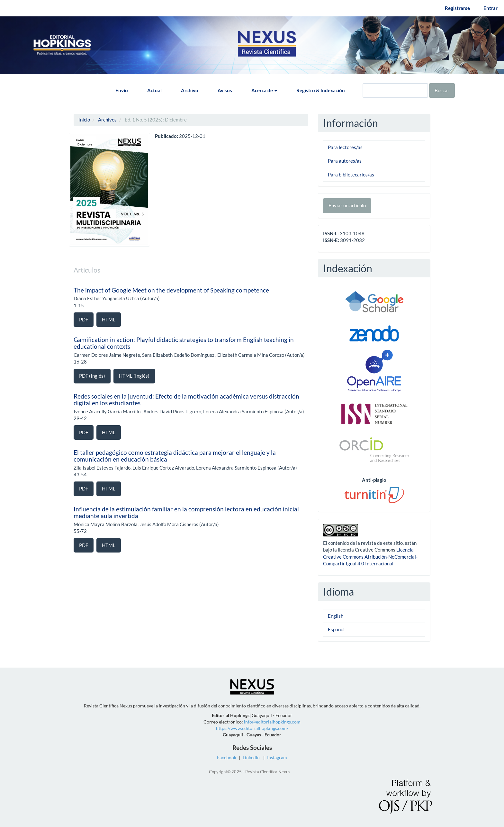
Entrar (491, 8)
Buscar (442, 90)
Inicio (84, 120)
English (336, 616)
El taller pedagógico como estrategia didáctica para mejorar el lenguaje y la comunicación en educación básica (175, 456)
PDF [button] (84, 319)
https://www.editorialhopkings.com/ (252, 728)
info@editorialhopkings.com (272, 722)
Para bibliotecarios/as (351, 175)
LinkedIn (251, 757)
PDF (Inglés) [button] (92, 376)
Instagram (277, 757)
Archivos (107, 120)
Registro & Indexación (321, 90)
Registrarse (457, 8)
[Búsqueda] (395, 90)
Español (336, 629)
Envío (122, 90)
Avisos (225, 90)
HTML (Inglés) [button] (134, 376)
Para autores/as (345, 161)
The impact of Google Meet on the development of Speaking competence (171, 290)
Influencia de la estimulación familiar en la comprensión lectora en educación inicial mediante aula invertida (186, 512)
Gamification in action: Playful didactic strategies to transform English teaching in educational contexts (184, 343)
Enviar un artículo (347, 205)
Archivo (190, 90)
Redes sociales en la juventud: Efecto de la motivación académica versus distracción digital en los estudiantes (186, 400)
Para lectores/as (345, 147)
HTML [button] (109, 319)
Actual (154, 90)
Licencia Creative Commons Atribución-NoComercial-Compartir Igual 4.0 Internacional (370, 557)
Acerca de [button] (264, 90)
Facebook (227, 757)
